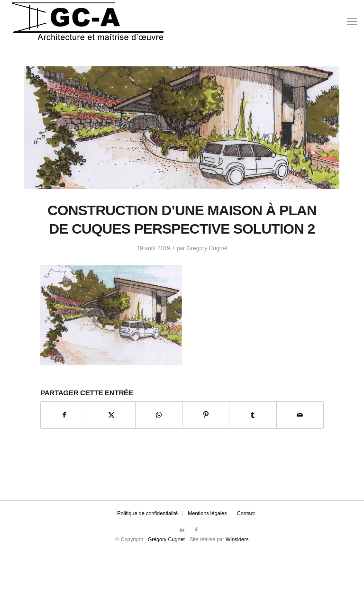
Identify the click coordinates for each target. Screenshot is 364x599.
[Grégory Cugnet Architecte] (88, 21)
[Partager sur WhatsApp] (159, 415)
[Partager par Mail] (300, 415)
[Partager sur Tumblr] (253, 415)
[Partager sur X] (111, 415)
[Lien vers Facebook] (196, 530)
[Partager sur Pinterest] (206, 415)
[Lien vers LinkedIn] (182, 530)
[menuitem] (352, 21)
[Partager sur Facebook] (64, 415)
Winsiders (237, 539)
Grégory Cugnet (207, 248)
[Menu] (352, 21)
